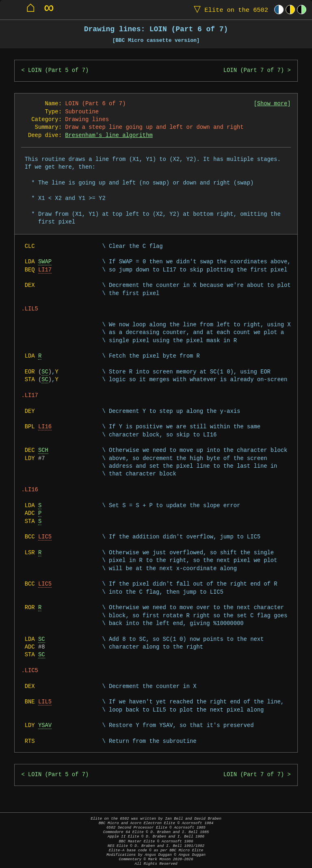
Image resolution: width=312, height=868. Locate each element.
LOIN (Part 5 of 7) (58, 71)
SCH (43, 450)
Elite (229, 10)
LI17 (45, 270)
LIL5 (45, 702)
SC (45, 372)
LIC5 (45, 537)
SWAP (45, 262)
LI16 (45, 427)
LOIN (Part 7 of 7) (254, 71)
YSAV (45, 726)
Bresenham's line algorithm (109, 136)
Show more (272, 104)
